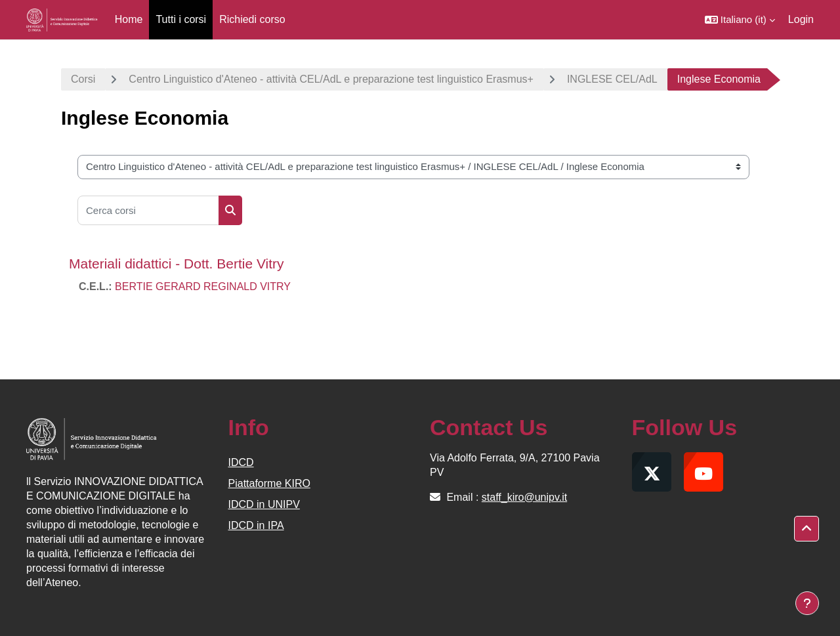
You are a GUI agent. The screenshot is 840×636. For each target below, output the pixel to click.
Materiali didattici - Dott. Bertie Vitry (177, 264)
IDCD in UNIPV (264, 504)
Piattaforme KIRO (269, 483)
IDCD (241, 462)
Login (801, 19)
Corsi (83, 79)
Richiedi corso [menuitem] (252, 19)
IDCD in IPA (256, 525)
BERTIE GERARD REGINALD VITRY (203, 286)
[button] (740, 20)
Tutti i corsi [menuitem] (181, 19)
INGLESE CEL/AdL (612, 79)
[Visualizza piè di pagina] (807, 603)
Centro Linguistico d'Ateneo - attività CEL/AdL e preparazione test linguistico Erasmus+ (331, 79)
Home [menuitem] (129, 19)
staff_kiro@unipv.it (524, 497)
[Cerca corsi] (148, 210)
